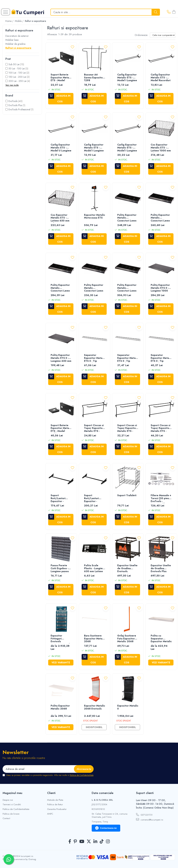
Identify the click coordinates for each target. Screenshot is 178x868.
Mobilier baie (12, 40)
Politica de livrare (11, 814)
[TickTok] (102, 842)
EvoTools (13, 101)
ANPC (50, 814)
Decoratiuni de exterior (17, 36)
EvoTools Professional (19, 109)
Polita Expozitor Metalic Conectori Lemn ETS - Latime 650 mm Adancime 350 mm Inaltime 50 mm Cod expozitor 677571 (61, 288)
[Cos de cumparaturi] (174, 12)
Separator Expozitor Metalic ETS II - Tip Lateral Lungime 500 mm (128, 358)
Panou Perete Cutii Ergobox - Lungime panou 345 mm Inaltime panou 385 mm (61, 569)
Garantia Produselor (57, 809)
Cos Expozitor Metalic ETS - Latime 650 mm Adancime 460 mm (60, 218)
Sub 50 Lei (14, 64)
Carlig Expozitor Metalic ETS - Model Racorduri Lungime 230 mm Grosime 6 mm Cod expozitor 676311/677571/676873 (161, 78)
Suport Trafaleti (127, 495)
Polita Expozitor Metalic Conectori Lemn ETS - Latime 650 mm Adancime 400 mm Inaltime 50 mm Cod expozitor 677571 (95, 288)
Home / (10, 21)
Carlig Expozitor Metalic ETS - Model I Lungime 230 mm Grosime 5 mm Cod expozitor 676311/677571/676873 (95, 148)
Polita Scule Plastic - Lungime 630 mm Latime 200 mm (94, 569)
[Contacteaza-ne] (169, 12)
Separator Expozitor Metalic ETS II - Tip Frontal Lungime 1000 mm (95, 358)
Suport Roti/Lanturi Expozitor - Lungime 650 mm (94, 499)
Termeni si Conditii (12, 805)
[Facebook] (70, 842)
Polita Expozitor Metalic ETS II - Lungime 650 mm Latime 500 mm (61, 358)
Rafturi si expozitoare (18, 48)
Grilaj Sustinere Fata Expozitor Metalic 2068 (127, 639)
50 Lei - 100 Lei (17, 69)
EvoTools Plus (15, 105)
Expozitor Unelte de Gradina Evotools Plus (161, 568)
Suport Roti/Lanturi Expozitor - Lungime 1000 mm (59, 499)
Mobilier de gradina (15, 44)
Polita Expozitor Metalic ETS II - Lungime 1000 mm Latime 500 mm (160, 288)
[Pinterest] (75, 842)
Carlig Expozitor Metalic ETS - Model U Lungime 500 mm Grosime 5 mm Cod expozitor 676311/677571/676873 (61, 148)
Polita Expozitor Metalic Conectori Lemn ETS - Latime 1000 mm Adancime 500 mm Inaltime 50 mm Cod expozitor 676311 (127, 288)
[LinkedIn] (95, 842)
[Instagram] (108, 842)
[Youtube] (82, 842)
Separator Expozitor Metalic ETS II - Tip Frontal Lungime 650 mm (161, 358)
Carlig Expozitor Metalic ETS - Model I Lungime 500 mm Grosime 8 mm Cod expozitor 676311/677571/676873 (128, 148)
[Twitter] (89, 842)
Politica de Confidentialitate (82, 775)
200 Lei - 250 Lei (17, 81)
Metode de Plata (55, 800)
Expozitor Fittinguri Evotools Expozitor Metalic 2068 (61, 639)
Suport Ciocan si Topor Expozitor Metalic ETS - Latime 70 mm (161, 428)
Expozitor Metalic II (128, 707)
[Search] (105, 12)
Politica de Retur (55, 805)
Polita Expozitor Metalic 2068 (60, 707)
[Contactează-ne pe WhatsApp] (9, 859)
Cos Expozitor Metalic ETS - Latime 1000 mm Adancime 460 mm (161, 148)
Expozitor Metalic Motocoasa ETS (95, 217)
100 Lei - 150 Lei (17, 73)
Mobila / (19, 21)
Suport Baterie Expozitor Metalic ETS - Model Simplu (61, 78)
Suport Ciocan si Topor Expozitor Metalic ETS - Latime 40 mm (127, 428)
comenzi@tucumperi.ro (150, 820)
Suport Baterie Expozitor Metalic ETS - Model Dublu (61, 428)
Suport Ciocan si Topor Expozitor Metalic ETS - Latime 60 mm (94, 428)
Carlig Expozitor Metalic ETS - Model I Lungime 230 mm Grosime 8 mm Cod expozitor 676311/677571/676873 (128, 78)
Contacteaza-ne (106, 828)
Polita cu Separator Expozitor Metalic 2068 (161, 639)
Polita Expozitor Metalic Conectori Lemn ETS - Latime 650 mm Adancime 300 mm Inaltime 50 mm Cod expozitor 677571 (161, 218)
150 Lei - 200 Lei (17, 77)
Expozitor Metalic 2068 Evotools (95, 707)
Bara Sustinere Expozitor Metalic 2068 (95, 639)
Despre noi (8, 800)
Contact (6, 818)
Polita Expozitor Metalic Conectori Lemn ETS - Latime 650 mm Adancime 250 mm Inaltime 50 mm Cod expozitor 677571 (128, 218)
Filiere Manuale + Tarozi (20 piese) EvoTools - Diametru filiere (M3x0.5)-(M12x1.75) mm (161, 499)
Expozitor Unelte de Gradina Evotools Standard (127, 569)
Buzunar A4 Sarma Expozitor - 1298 (95, 78)
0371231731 (144, 815)
